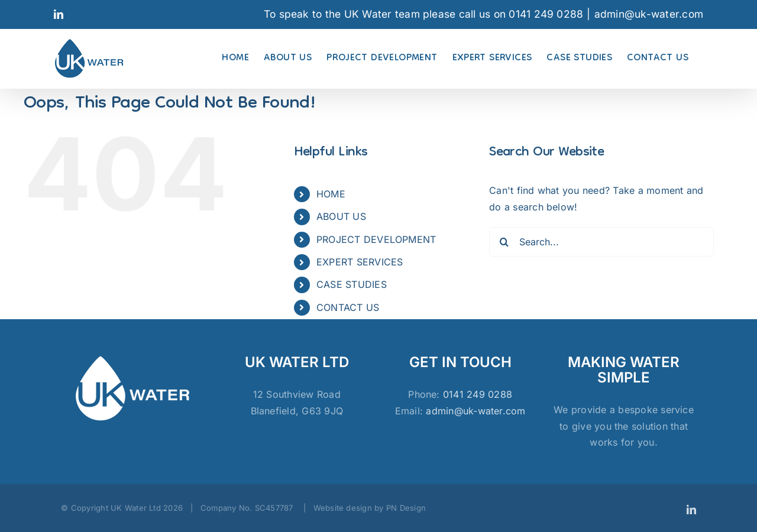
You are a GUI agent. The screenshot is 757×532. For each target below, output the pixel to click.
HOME (331, 194)
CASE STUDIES (352, 284)
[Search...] (601, 242)
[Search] (504, 242)
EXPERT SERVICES (360, 262)
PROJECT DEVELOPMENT (376, 239)
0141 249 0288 (478, 394)
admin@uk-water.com (649, 14)
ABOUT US (341, 216)
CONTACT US (348, 307)
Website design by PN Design (370, 508)
